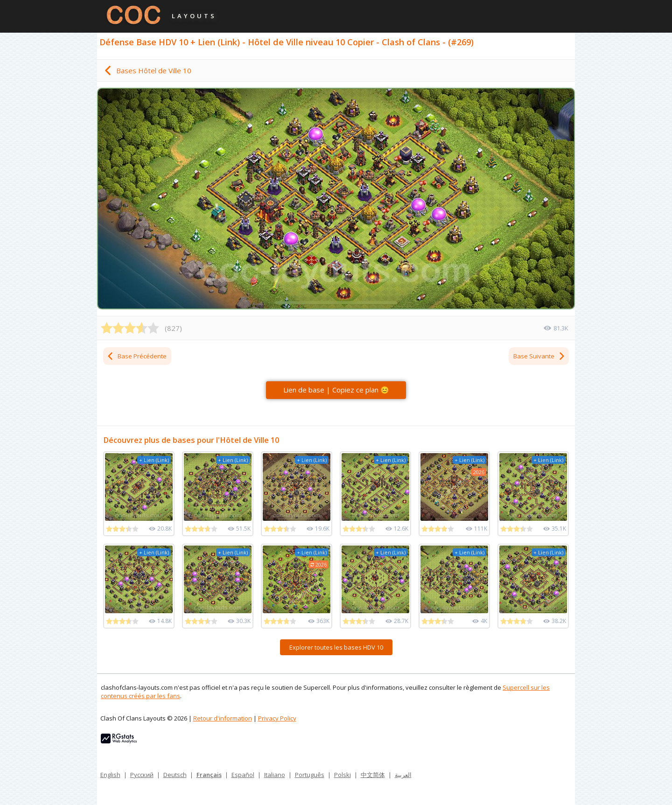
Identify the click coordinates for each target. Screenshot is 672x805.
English (110, 775)
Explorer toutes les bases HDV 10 (336, 647)
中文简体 (373, 775)
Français (209, 775)
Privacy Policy (277, 718)
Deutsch (175, 775)
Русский (142, 775)
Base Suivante (539, 356)
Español (243, 775)
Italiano (275, 775)
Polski (343, 775)
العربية (403, 775)
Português (310, 775)
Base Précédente (136, 356)
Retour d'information (223, 718)
